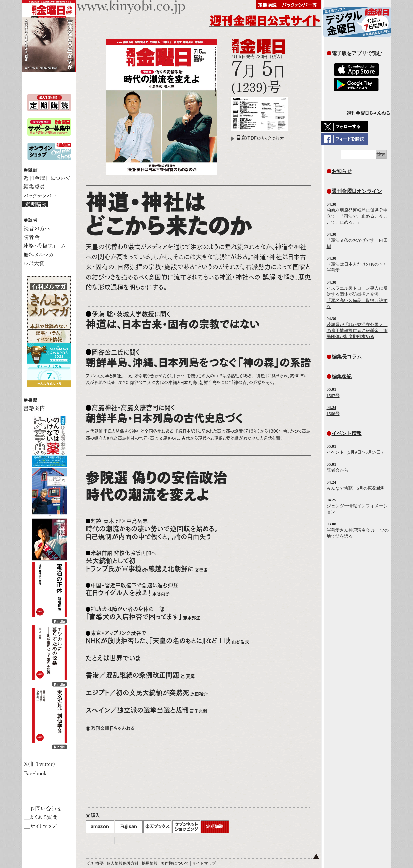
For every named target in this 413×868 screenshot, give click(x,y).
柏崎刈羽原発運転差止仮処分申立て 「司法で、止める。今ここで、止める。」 (357, 216)
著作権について (175, 863)
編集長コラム (347, 356)
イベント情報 (347, 433)
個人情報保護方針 (123, 863)
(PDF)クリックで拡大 (260, 138)
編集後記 (342, 376)
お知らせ (342, 171)
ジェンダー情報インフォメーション (357, 506)
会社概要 (95, 863)
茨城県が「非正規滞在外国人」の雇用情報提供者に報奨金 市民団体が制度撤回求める (357, 331)
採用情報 (150, 863)
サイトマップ (204, 863)
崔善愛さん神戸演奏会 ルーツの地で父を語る (358, 530)
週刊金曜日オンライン (357, 191)
